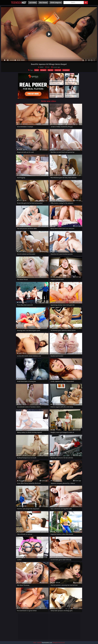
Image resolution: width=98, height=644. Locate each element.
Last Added (33, 3)
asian (37, 70)
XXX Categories (56, 3)
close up (58, 70)
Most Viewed (43, 3)
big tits (50, 70)
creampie (66, 70)
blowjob (43, 70)
